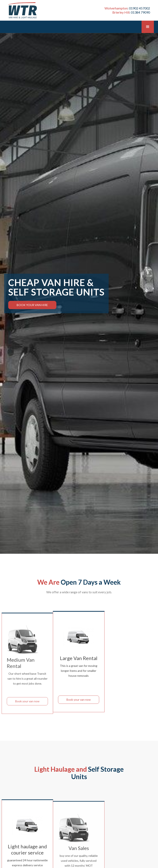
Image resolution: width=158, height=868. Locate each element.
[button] (148, 27)
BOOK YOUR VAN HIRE (32, 305)
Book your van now (27, 708)
